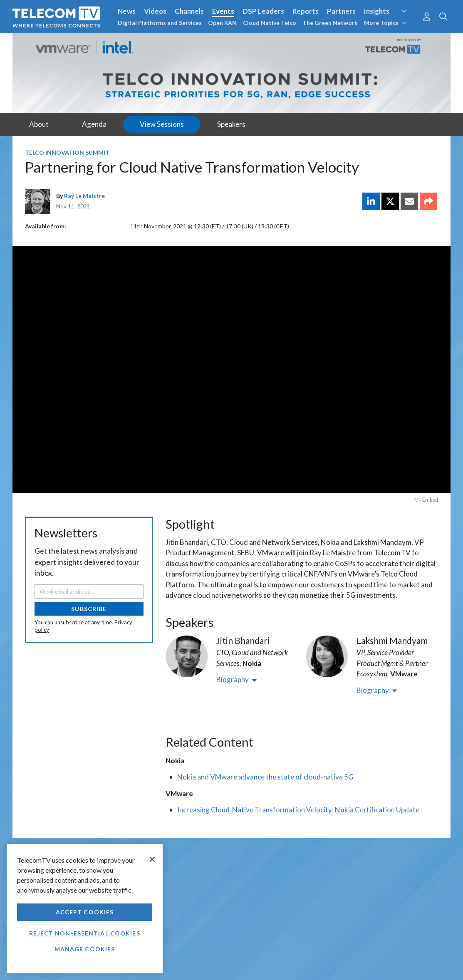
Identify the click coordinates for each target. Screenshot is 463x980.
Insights (377, 11)
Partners (341, 11)
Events (223, 11)
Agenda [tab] (94, 124)
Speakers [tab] (231, 124)
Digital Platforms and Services (160, 23)
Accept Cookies (85, 912)
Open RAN (222, 23)
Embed (426, 500)
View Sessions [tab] (162, 124)
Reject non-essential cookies (84, 933)
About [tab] (39, 124)
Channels (189, 11)
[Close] (152, 859)
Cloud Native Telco (270, 23)
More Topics (385, 23)
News (127, 11)
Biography (236, 679)
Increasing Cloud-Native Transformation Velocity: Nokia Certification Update (298, 810)
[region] (85, 909)
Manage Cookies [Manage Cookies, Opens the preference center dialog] (85, 949)
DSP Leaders (263, 11)
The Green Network (330, 23)
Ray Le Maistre (84, 196)
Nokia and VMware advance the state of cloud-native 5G (265, 777)
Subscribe (89, 609)
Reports (306, 11)
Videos (155, 11)
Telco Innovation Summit (67, 152)
